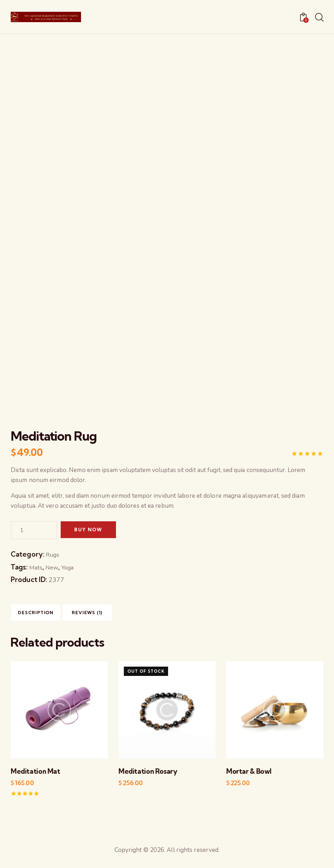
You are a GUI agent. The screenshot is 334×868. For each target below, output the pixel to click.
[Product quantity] (34, 530)
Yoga (70, 567)
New (53, 567)
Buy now (92, 530)
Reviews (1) (115, 614)
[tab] (45, 614)
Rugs (53, 555)
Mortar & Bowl (248, 775)
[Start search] (319, 18)
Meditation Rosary (146, 775)
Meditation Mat (34, 775)
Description (45, 614)
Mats (36, 567)
